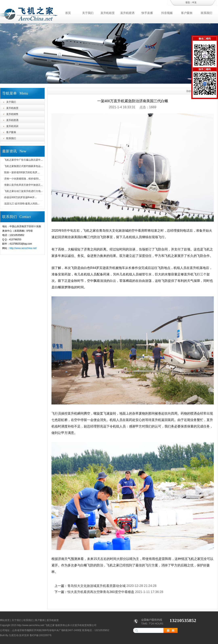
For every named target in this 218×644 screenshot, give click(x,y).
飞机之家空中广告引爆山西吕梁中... (23, 160)
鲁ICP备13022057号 (41, 635)
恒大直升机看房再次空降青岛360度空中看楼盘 (101, 592)
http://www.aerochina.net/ (23, 248)
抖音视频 (167, 13)
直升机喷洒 (127, 13)
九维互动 (14, 635)
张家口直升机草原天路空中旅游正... (23, 185)
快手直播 (147, 13)
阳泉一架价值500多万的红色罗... (22, 172)
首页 (68, 13)
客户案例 (187, 13)
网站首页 (5, 620)
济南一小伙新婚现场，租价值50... (22, 179)
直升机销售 (12, 114)
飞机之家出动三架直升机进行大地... (23, 191)
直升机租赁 (108, 13)
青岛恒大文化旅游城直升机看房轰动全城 (96, 586)
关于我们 (88, 13)
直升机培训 (12, 126)
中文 (194, 2)
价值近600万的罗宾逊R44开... (20, 197)
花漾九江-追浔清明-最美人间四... (22, 204)
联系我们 (206, 13)
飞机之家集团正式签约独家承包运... (23, 166)
